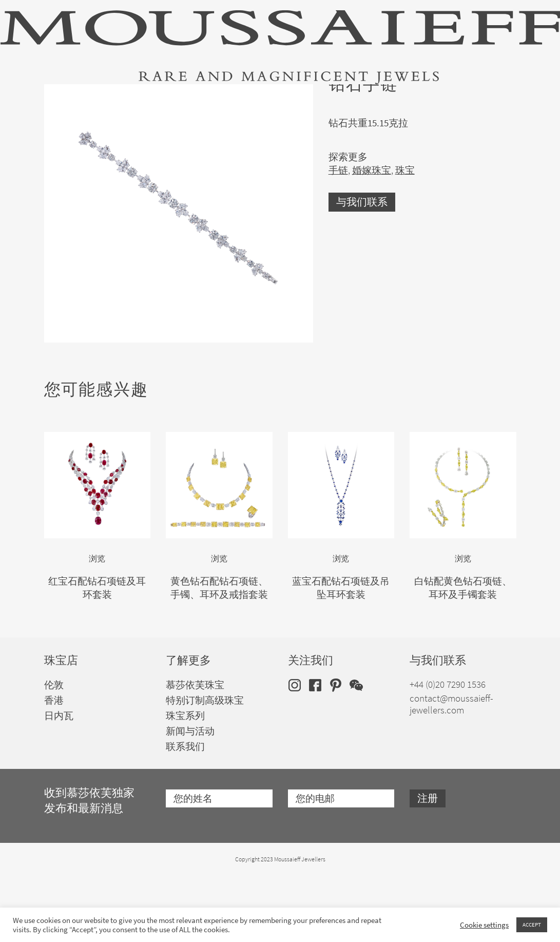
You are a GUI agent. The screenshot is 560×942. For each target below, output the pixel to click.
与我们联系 (362, 268)
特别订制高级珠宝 (316, 98)
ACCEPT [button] (532, 925)
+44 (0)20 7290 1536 (448, 751)
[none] (500, 96)
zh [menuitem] (493, 96)
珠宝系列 (185, 782)
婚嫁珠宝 (236, 98)
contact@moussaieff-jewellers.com (451, 770)
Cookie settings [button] (484, 925)
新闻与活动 (190, 797)
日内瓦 (59, 782)
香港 (54, 767)
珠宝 (116, 98)
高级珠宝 (61, 98)
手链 (338, 236)
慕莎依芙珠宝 (195, 751)
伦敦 (54, 751)
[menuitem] (500, 96)
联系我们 (185, 813)
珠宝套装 (172, 98)
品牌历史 (396, 98)
